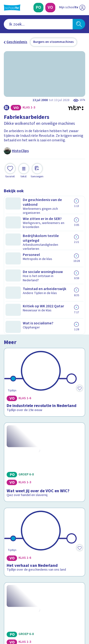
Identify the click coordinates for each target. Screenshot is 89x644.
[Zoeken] (79, 24)
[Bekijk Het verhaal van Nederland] (44, 348)
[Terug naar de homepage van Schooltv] (12, 8)
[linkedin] (27, 612)
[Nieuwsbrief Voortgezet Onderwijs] (45, 579)
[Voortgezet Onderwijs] (50, 8)
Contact (12, 511)
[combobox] (38, 24)
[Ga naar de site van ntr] (67, 622)
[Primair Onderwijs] (38, 8)
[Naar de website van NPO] (82, 8)
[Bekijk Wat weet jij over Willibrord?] (44, 412)
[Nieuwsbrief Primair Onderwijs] (45, 565)
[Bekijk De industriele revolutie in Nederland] (44, 227)
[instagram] (17, 612)
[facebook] (6, 612)
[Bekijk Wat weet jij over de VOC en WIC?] (44, 287)
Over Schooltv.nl (20, 524)
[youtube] (37, 612)
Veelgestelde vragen (23, 518)
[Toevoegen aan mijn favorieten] (10, 170)
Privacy (11, 530)
